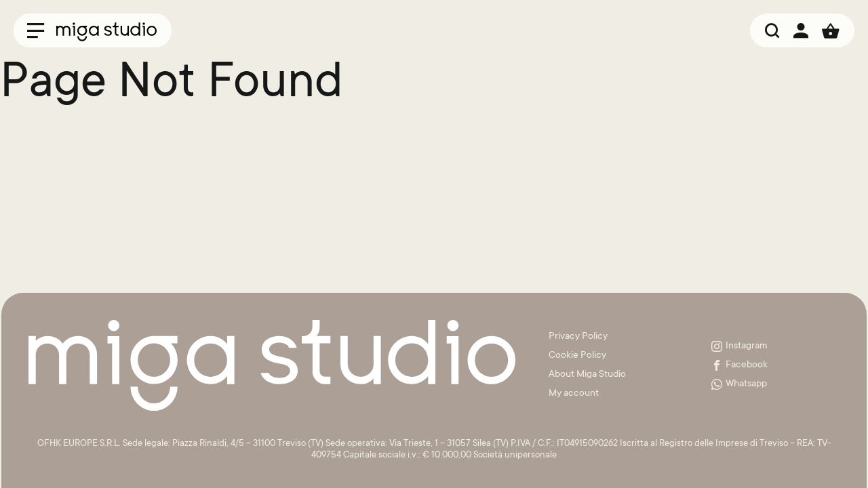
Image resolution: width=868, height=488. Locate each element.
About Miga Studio (587, 375)
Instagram (739, 346)
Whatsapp (739, 384)
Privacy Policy (578, 337)
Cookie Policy (577, 356)
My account (574, 394)
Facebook (739, 365)
